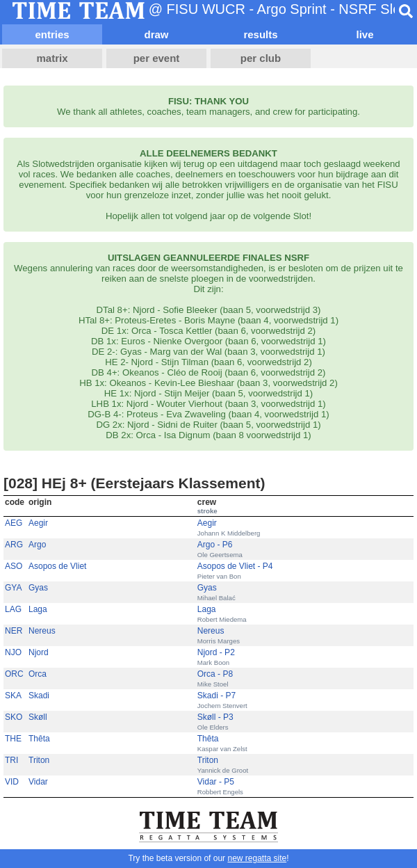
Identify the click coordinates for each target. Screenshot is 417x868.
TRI (11, 760)
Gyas (38, 588)
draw (156, 34)
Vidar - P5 (216, 782)
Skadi (39, 696)
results (260, 34)
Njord (39, 652)
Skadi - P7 (216, 696)
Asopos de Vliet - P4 (235, 566)
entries (52, 34)
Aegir (38, 523)
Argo (37, 545)
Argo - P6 (215, 545)
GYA (13, 588)
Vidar (38, 782)
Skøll (38, 717)
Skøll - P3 (215, 717)
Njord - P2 (216, 652)
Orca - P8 (215, 674)
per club (261, 58)
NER (14, 631)
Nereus (42, 631)
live (365, 34)
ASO (14, 566)
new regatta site (257, 858)
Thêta (39, 739)
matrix (52, 58)
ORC (14, 674)
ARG (14, 545)
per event (157, 58)
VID (12, 782)
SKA (13, 696)
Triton (39, 760)
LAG (13, 609)
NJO (13, 652)
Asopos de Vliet (57, 566)
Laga (38, 609)
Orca (38, 674)
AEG (14, 523)
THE (13, 739)
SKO (14, 717)
